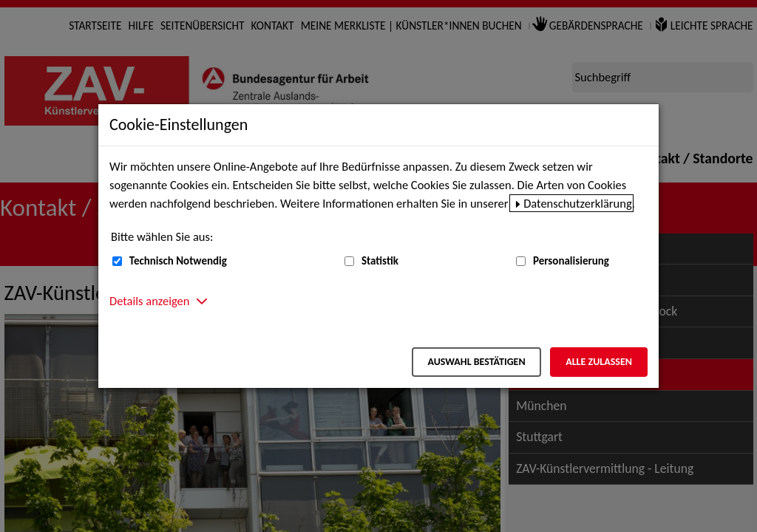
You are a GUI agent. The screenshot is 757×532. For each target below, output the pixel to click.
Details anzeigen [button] (149, 301)
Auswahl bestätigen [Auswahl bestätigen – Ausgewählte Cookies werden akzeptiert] (476, 362)
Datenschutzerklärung (578, 203)
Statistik (380, 261)
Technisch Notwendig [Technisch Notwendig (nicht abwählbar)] (178, 261)
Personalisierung (571, 261)
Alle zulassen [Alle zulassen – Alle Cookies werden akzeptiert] (599, 362)
